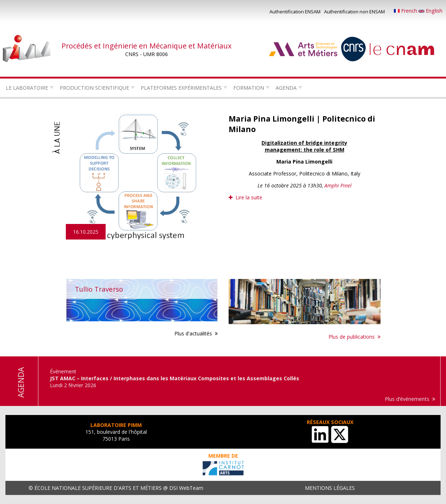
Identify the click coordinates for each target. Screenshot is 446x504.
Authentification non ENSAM (354, 12)
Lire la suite (249, 197)
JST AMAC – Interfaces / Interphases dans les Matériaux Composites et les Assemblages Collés (175, 378)
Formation (249, 88)
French (406, 11)
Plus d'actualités (193, 333)
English (430, 11)
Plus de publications (352, 337)
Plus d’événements (407, 399)
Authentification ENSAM (295, 12)
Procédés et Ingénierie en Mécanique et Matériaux (146, 46)
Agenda (286, 88)
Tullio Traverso (99, 289)
